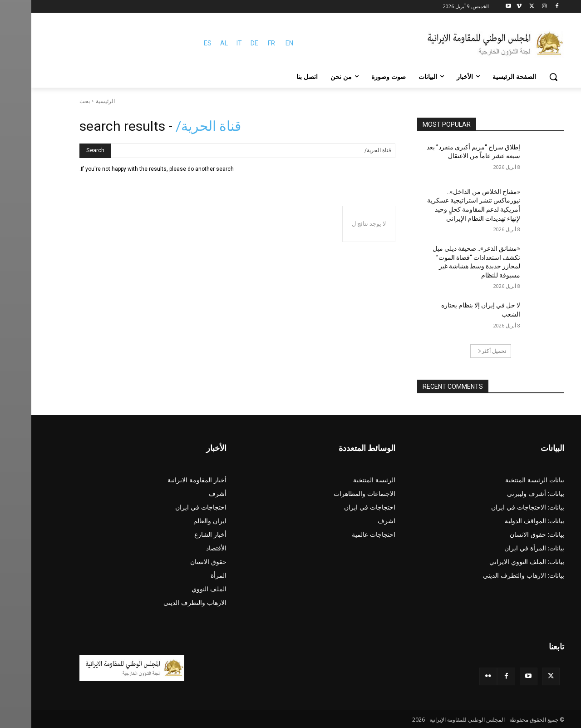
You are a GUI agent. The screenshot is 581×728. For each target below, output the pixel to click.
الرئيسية (74, 101)
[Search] (64, 151)
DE (223, 43)
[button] (522, 77)
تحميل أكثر (461, 351)
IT (208, 43)
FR (240, 43)
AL (193, 43)
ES (176, 43)
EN (258, 43)
